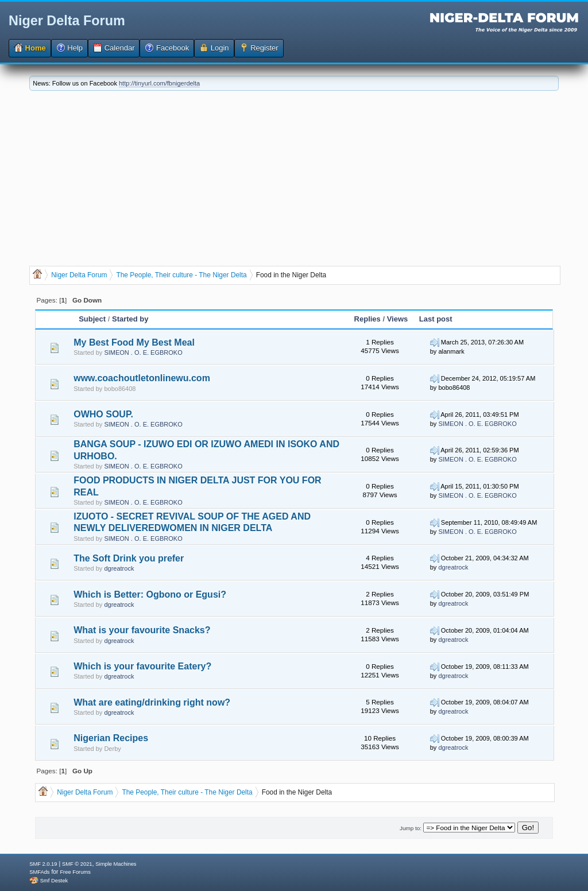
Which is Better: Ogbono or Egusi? (150, 594)
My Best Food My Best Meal (134, 342)
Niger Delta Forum (67, 21)
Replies (367, 319)
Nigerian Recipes (111, 738)
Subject (92, 319)
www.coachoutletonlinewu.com (142, 378)
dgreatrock (119, 568)
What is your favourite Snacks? (142, 630)
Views (398, 319)
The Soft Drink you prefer (129, 558)
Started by (130, 319)
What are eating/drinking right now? (152, 702)
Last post (436, 319)
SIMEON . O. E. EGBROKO (143, 352)
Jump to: (411, 828)
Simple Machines (116, 864)
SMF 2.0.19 (43, 864)
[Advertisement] (294, 177)
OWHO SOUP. (103, 414)
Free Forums (75, 872)
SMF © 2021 (77, 864)
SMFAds (39, 872)
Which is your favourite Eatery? (142, 666)
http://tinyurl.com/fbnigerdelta (159, 83)
